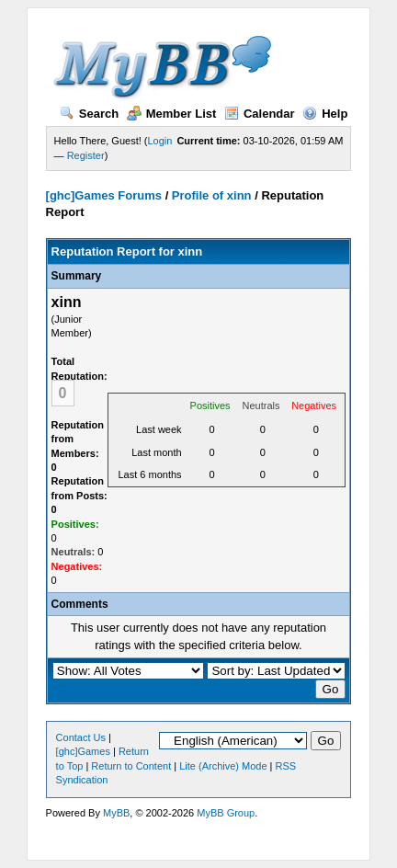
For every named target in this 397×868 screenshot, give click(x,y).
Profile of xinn (212, 195)
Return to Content (131, 766)
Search (89, 114)
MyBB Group (226, 813)
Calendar (260, 114)
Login (160, 141)
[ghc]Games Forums (104, 195)
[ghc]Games (83, 751)
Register (86, 155)
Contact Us (81, 737)
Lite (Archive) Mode (223, 766)
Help (325, 114)
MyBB (116, 813)
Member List (172, 114)
